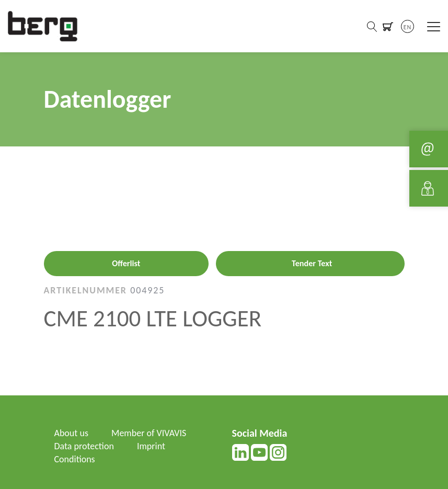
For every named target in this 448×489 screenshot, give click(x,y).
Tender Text (312, 263)
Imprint (151, 446)
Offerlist (126, 263)
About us (71, 433)
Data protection (84, 446)
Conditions (75, 459)
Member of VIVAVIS (149, 433)
